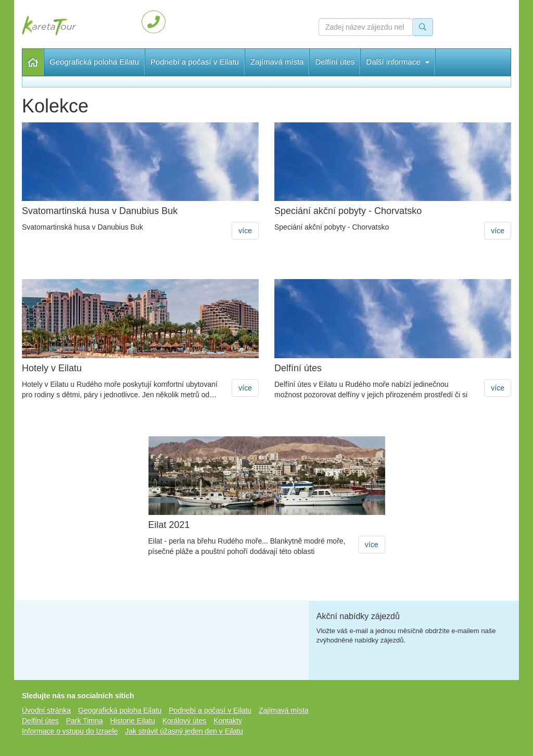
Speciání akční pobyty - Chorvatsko (348, 211)
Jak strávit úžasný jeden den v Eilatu (184, 731)
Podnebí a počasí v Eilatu (195, 62)
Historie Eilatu (132, 721)
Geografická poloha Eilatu (94, 62)
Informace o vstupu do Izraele (70, 731)
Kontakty (227, 721)
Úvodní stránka (33, 62)
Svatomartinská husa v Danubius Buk (100, 211)
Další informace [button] (397, 62)
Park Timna (85, 721)
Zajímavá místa (277, 62)
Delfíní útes (335, 62)
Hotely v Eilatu (52, 368)
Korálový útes (185, 721)
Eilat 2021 (169, 525)
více (245, 231)
